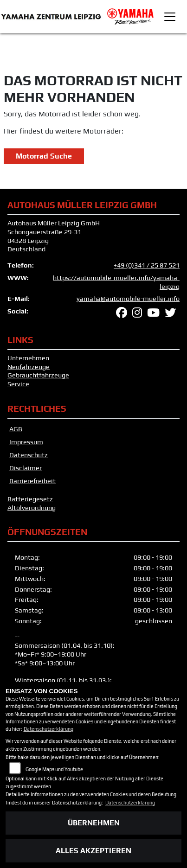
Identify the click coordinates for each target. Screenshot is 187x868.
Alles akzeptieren (93, 851)
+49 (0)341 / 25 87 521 (147, 265)
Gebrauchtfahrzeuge (38, 375)
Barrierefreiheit (32, 481)
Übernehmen (94, 823)
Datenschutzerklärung (48, 729)
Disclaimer (26, 468)
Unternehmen (28, 358)
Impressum (26, 442)
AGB (16, 429)
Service (18, 384)
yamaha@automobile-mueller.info (128, 299)
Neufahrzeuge (29, 367)
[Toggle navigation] (170, 17)
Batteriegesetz (30, 499)
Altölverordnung (32, 508)
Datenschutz (29, 455)
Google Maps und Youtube (54, 769)
